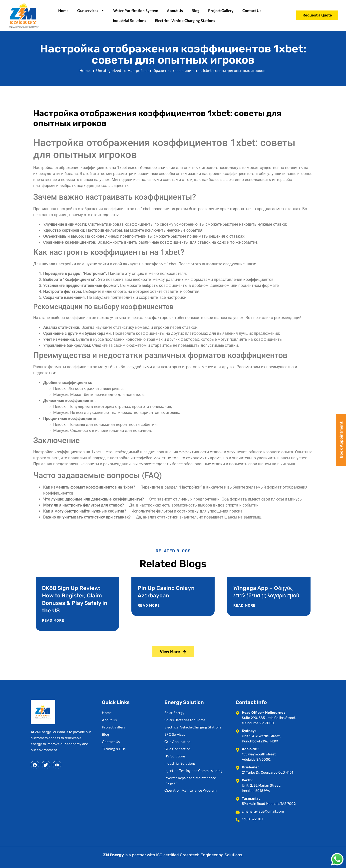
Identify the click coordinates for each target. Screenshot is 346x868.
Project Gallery (221, 10)
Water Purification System (136, 10)
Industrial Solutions (130, 20)
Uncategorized (109, 72)
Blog (195, 10)
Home (63, 10)
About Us (175, 10)
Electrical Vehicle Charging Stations (185, 20)
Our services (91, 10)
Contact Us (252, 10)
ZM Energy (114, 855)
